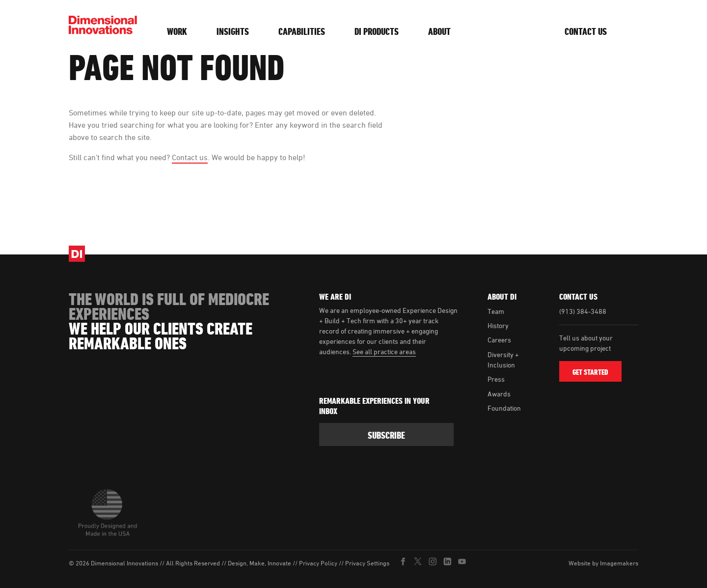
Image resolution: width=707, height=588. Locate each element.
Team (496, 311)
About (439, 31)
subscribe (386, 435)
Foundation (504, 408)
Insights (233, 31)
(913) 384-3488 (583, 311)
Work (177, 31)
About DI (502, 297)
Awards (499, 394)
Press (496, 379)
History (498, 325)
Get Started (590, 372)
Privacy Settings (367, 563)
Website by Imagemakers (603, 563)
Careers (499, 340)
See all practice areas (384, 351)
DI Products (377, 31)
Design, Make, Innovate (259, 563)
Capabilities (302, 31)
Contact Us (586, 31)
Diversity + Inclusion (503, 360)
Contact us (190, 157)
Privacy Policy (318, 563)
